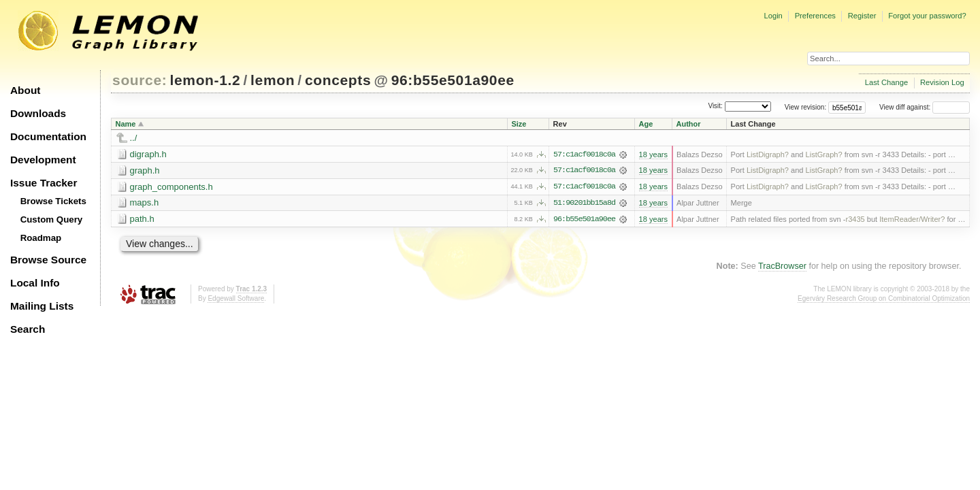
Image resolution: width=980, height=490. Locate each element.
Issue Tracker (44, 183)
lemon (273, 80)
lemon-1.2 (206, 80)
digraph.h (148, 154)
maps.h (145, 203)
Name (126, 124)
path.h (142, 219)
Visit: (715, 107)
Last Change (886, 82)
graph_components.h (171, 187)
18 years (653, 154)
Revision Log (942, 82)
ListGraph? (824, 154)
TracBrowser (782, 267)
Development (43, 160)
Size (519, 124)
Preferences (815, 16)
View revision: (806, 107)
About (25, 90)
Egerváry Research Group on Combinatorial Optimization (884, 299)
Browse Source (48, 260)
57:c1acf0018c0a (584, 154)
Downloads (38, 113)
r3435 (855, 220)
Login (773, 16)
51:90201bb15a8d (584, 203)
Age (646, 124)
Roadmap (41, 238)
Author (689, 124)
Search (28, 329)
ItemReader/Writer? (912, 220)
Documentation (48, 136)
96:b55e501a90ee (453, 80)
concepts (338, 80)
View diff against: (925, 107)
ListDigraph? (768, 154)
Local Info (35, 283)
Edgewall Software (236, 299)
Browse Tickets (53, 201)
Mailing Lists (42, 306)
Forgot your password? (927, 16)
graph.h (145, 170)
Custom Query (52, 219)
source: (140, 80)
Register (862, 16)
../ (134, 138)
